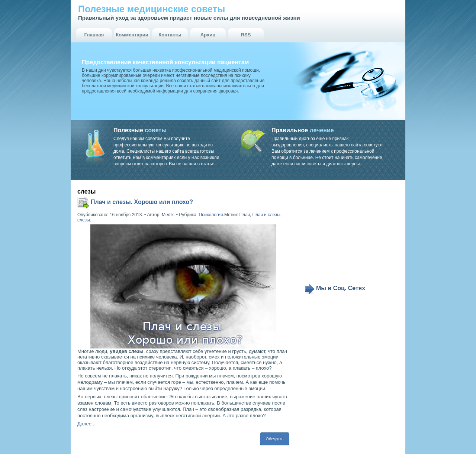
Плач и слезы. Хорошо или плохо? (142, 202)
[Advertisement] (350, 235)
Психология (211, 215)
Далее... (86, 424)
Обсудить (275, 439)
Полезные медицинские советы (152, 9)
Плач (244, 215)
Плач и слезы (266, 215)
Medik (168, 215)
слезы (84, 220)
